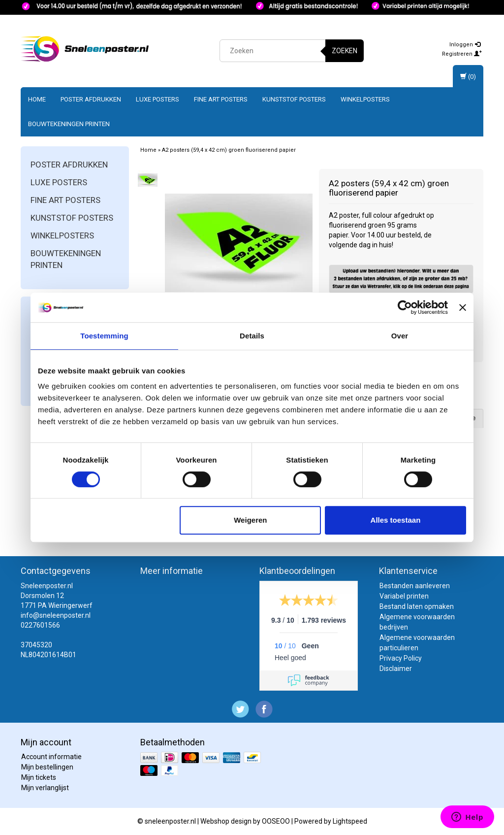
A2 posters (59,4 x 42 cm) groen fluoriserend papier (229, 150)
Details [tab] (252, 336)
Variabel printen (404, 596)
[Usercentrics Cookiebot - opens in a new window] (405, 307)
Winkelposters (365, 99)
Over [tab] (400, 336)
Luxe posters (157, 99)
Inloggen (465, 45)
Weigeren (250, 520)
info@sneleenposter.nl (56, 615)
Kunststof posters (294, 99)
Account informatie (51, 757)
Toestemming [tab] (104, 336)
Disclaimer (396, 668)
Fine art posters (221, 99)
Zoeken (345, 51)
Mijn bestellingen (47, 767)
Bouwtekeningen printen (69, 124)
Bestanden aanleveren (415, 586)
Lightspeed (350, 821)
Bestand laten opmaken (417, 606)
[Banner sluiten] (463, 307)
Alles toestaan (396, 520)
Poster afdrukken (91, 99)
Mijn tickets (39, 777)
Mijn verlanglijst (45, 788)
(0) (468, 77)
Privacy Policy (401, 658)
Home (37, 99)
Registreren (462, 54)
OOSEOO (276, 821)
